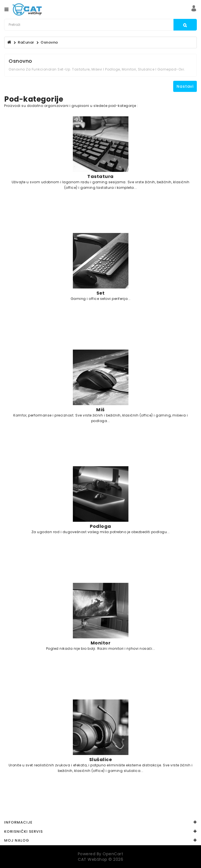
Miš (100, 410)
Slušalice (101, 759)
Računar (26, 42)
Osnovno (49, 42)
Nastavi (185, 86)
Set (101, 293)
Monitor (101, 643)
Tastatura (100, 176)
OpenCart (113, 854)
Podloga (100, 526)
